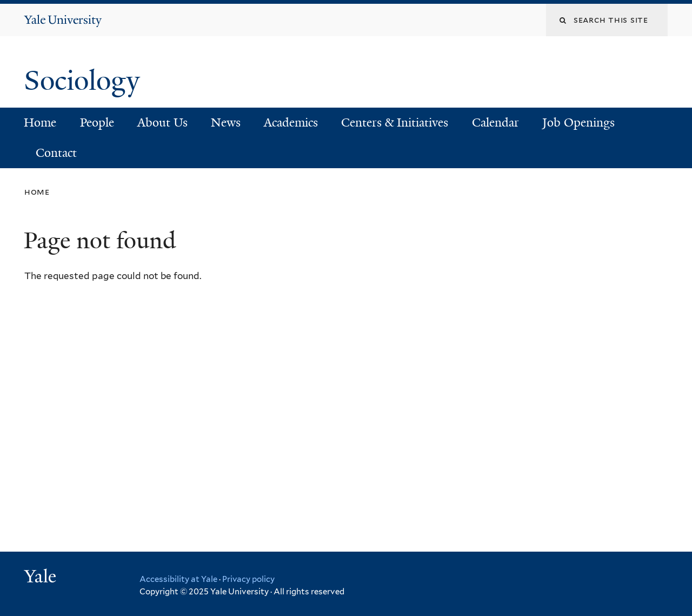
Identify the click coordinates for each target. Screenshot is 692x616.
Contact (56, 153)
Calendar (495, 122)
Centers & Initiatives (395, 122)
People (97, 122)
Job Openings (578, 122)
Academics (291, 122)
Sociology (85, 81)
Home (40, 122)
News (226, 122)
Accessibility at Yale (178, 579)
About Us (162, 122)
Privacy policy (248, 579)
